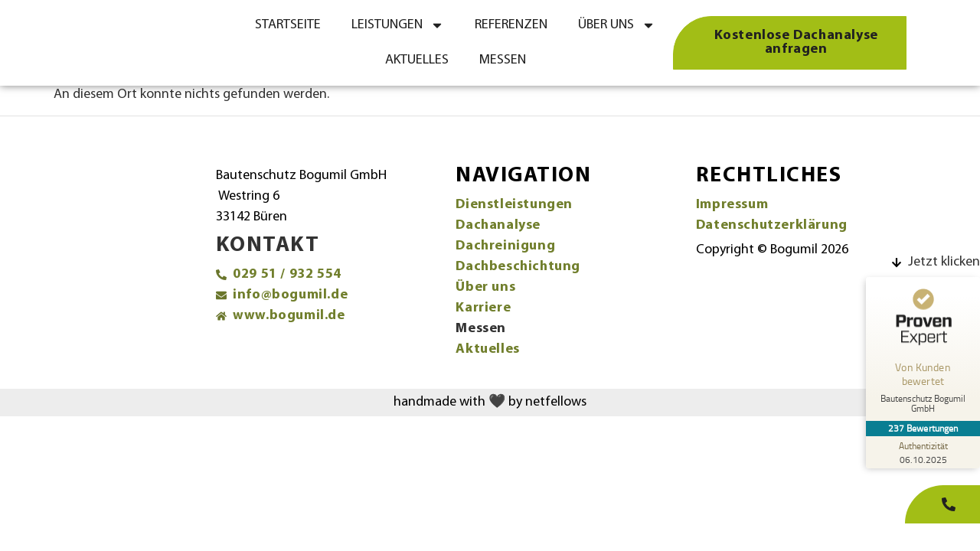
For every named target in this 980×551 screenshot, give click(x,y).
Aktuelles (417, 60)
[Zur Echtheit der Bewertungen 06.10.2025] (923, 452)
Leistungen (398, 25)
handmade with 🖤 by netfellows (490, 402)
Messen (503, 60)
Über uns (617, 25)
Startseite (288, 25)
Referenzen (511, 25)
